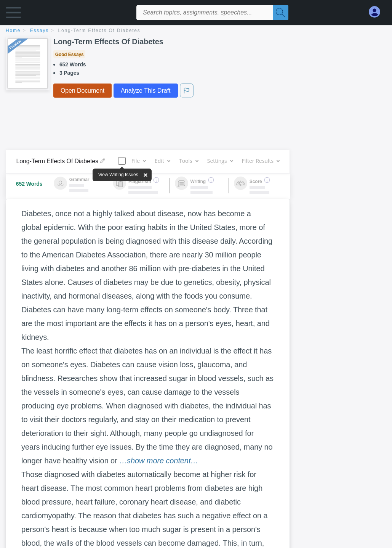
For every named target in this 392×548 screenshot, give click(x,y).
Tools (189, 161)
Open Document (82, 91)
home (13, 31)
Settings (220, 161)
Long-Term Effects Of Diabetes (99, 31)
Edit (162, 161)
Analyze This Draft (146, 91)
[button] (13, 14)
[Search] (281, 13)
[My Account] (378, 12)
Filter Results (261, 161)
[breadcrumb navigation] (196, 31)
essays (39, 31)
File (138, 161)
